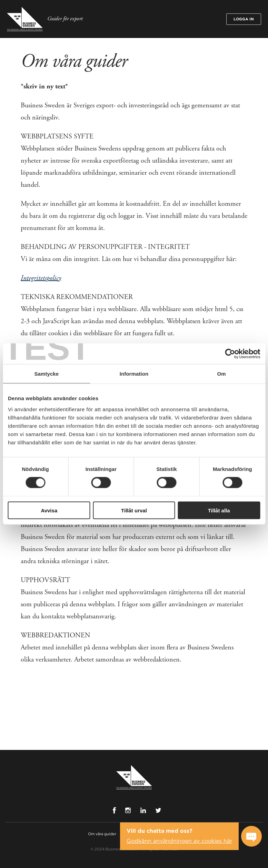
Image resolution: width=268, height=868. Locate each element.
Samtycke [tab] (46, 374)
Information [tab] (134, 374)
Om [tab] (222, 374)
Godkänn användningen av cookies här (179, 841)
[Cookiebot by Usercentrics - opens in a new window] (230, 354)
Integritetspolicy (41, 278)
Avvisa (49, 510)
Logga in (244, 19)
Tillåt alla (219, 510)
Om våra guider (102, 834)
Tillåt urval (134, 510)
